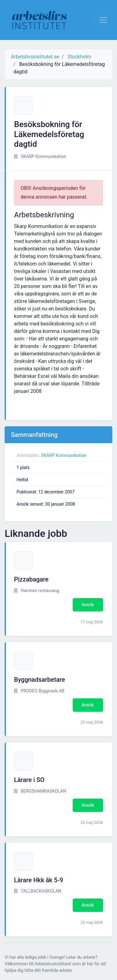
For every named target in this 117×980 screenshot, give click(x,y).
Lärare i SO (29, 780)
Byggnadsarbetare (39, 680)
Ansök (88, 605)
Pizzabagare (31, 579)
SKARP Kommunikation (64, 455)
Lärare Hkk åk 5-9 (39, 880)
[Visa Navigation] (103, 20)
